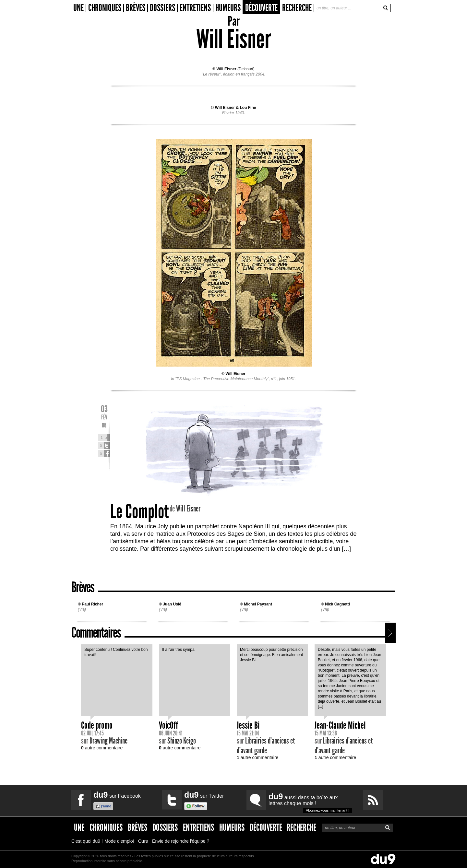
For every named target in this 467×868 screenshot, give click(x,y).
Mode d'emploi (119, 841)
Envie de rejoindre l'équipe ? (181, 841)
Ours (143, 841)
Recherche (297, 8)
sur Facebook (117, 795)
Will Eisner (226, 69)
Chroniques (105, 8)
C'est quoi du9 (86, 841)
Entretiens (195, 8)
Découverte (261, 8)
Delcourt (246, 69)
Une (78, 8)
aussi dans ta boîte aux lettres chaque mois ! (310, 802)
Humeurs (228, 8)
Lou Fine (248, 108)
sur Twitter (204, 795)
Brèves (136, 8)
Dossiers (162, 8)
